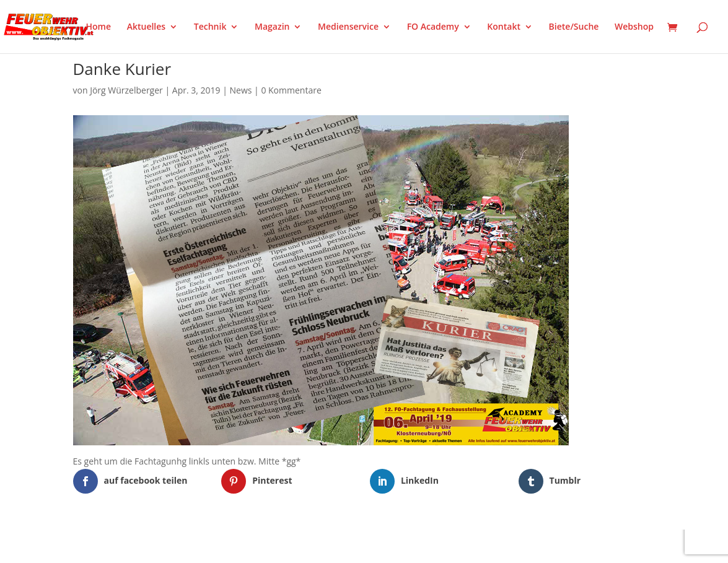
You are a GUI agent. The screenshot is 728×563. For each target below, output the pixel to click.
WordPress (217, 546)
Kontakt (504, 27)
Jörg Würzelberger (126, 90)
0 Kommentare (291, 90)
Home (99, 27)
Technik (210, 27)
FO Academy (433, 27)
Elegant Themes (134, 546)
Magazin (272, 27)
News (241, 90)
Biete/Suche (574, 27)
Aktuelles (146, 27)
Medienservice (348, 27)
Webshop (634, 27)
